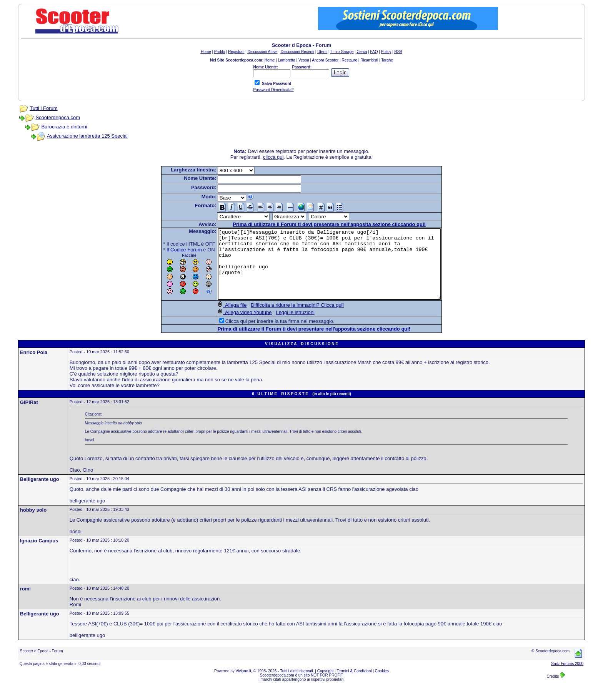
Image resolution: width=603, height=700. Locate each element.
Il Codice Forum (171, 250)
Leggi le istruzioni (282, 326)
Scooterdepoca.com (58, 117)
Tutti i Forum (43, 108)
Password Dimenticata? (273, 90)
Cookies (382, 685)
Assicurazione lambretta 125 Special (87, 136)
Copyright (326, 685)
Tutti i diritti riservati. (297, 685)
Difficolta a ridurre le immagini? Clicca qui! (284, 319)
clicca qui (273, 157)
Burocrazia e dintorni (64, 127)
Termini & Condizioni (354, 685)
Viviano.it (243, 685)
